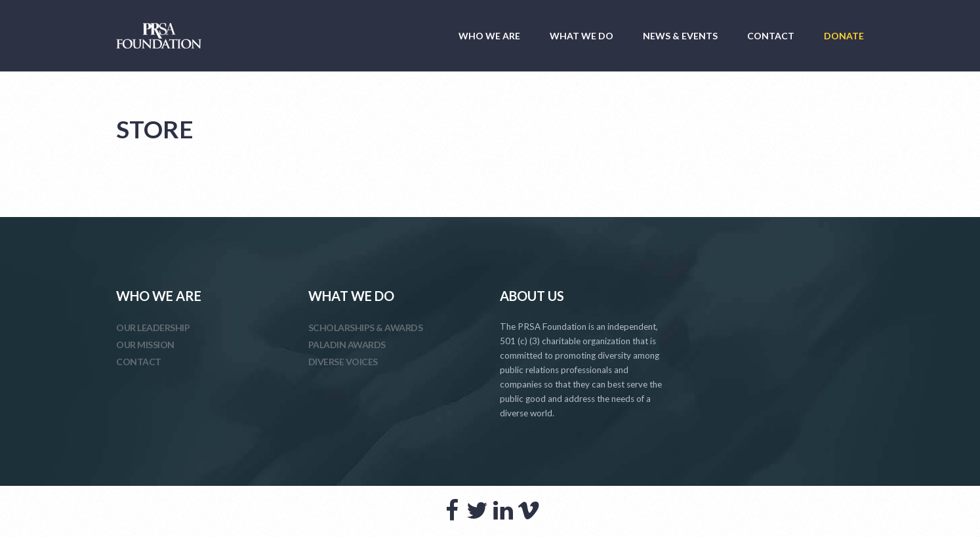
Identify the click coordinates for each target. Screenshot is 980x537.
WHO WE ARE (489, 36)
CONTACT (771, 36)
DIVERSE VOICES (343, 362)
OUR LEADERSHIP (153, 328)
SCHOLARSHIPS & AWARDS (366, 328)
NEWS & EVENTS (680, 36)
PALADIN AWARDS (347, 345)
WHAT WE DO (582, 36)
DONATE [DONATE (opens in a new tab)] (844, 36)
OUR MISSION (145, 345)
